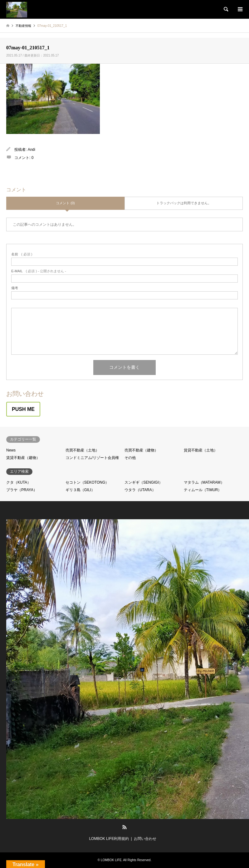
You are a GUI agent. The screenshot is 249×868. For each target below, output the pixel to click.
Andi (32, 150)
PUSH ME (23, 409)
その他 (130, 458)
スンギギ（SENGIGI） (144, 482)
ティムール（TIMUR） (203, 490)
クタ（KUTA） (19, 482)
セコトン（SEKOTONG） (87, 482)
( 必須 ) (22, 254)
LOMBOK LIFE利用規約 (109, 839)
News (11, 450)
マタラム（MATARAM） (204, 482)
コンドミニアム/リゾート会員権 (92, 458)
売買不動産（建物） (141, 450)
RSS (124, 827)
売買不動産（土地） (82, 450)
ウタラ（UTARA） (140, 490)
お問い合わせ (145, 839)
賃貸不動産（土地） (201, 450)
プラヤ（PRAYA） (22, 490)
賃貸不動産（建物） (23, 458)
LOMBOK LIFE (111, 860)
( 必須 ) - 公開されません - (39, 271)
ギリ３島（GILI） (80, 490)
